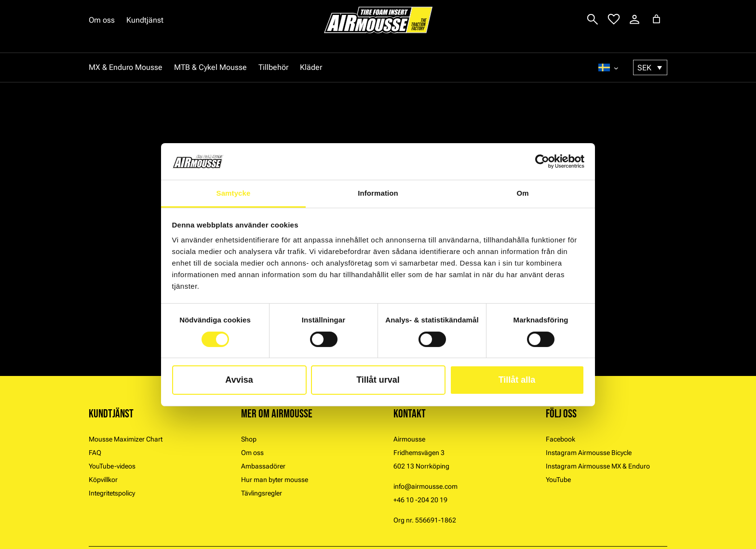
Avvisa (239, 380)
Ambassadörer (263, 466)
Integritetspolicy (112, 493)
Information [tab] (378, 193)
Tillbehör (273, 67)
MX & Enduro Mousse (126, 67)
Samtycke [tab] (234, 193)
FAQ (95, 453)
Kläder (311, 67)
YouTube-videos (112, 466)
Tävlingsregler (262, 493)
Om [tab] (522, 193)
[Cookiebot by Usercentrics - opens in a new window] (542, 161)
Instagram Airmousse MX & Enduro (598, 466)
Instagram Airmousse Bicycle (589, 453)
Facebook (560, 439)
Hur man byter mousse (275, 480)
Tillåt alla (517, 380)
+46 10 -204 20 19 (420, 500)
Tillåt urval (378, 380)
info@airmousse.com (425, 486)
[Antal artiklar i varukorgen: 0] (656, 19)
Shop (249, 439)
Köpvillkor (103, 480)
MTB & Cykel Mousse (210, 67)
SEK (644, 68)
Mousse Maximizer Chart (126, 439)
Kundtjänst (145, 20)
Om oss (102, 20)
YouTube (558, 480)
